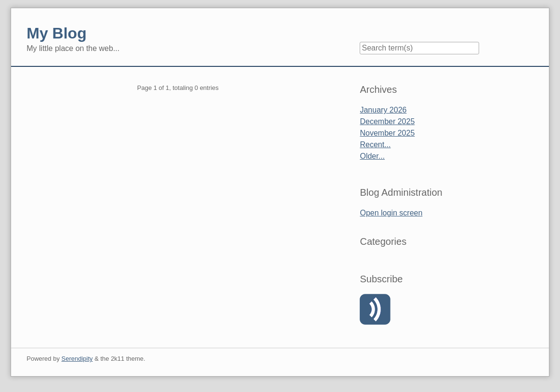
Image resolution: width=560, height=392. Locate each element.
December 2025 (387, 121)
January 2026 (383, 110)
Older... (372, 156)
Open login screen (391, 213)
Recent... (375, 145)
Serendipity (77, 359)
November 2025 (387, 133)
